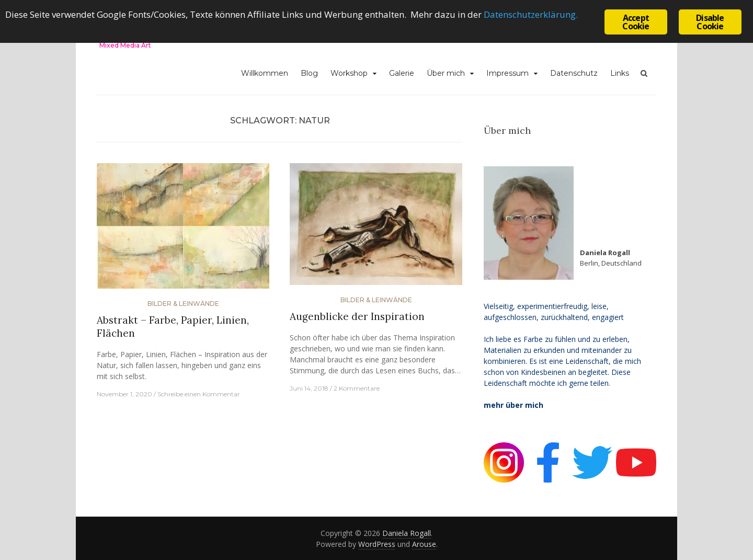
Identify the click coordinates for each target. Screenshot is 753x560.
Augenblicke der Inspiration (357, 316)
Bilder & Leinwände (183, 304)
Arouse (424, 544)
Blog (309, 73)
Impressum (507, 73)
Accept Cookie (636, 22)
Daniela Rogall (407, 533)
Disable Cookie (710, 22)
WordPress (377, 544)
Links (620, 73)
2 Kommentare (357, 388)
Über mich (446, 73)
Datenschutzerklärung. (531, 14)
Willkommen (265, 73)
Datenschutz (574, 73)
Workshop (349, 73)
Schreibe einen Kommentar (199, 394)
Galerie (402, 73)
